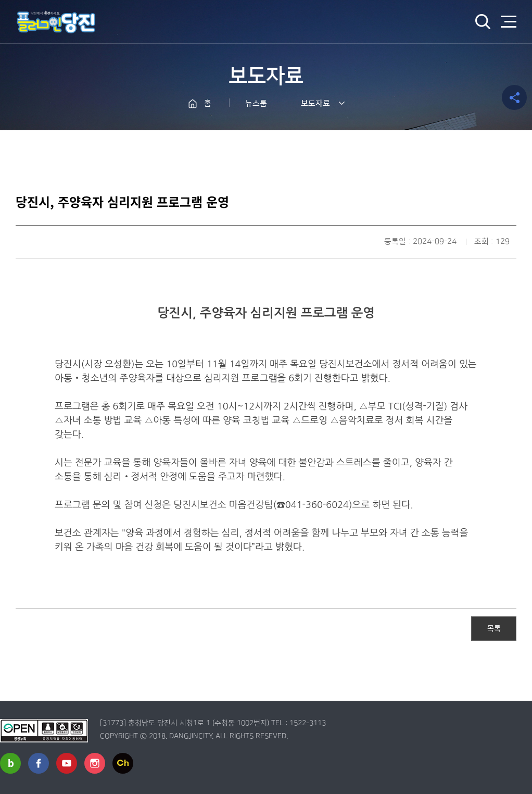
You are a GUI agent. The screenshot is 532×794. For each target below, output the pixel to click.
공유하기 (514, 97)
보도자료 (315, 103)
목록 (494, 628)
